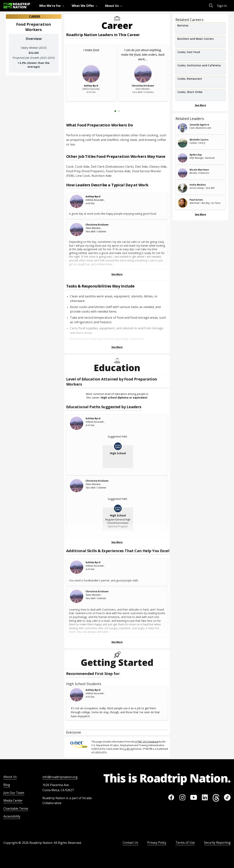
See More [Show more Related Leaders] (200, 214)
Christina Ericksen (97, 225)
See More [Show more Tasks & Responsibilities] (117, 347)
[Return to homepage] (17, 6)
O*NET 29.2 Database (147, 742)
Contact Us (130, 843)
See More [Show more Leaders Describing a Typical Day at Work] (117, 274)
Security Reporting (217, 843)
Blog (7, 785)
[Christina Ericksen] (77, 230)
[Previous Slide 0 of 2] (110, 111)
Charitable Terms (16, 808)
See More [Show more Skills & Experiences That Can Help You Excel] (117, 642)
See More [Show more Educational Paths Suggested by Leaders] (117, 542)
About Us (10, 777)
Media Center (13, 800)
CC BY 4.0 (129, 749)
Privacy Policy (157, 843)
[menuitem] (52, 6)
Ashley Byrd (93, 196)
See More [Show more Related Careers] (200, 105)
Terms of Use (185, 843)
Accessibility (12, 816)
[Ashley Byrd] (77, 201)
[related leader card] (200, 128)
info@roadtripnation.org (60, 777)
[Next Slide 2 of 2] (125, 111)
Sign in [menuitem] (222, 6)
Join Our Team (14, 793)
